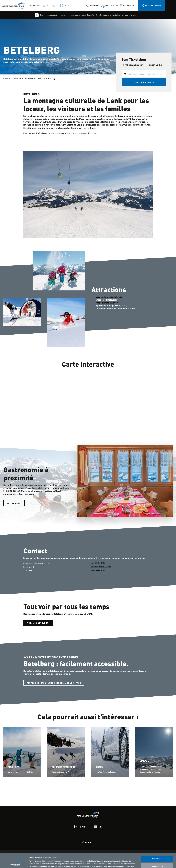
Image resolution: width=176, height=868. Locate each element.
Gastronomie (14, 503)
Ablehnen (157, 859)
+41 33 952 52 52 (98, 563)
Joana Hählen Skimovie (108, 303)
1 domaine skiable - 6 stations (34, 79)
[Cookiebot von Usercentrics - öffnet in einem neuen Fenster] (15, 864)
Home (5, 79)
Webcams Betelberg (38, 623)
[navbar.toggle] (170, 6)
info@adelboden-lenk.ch (101, 567)
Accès (99, 767)
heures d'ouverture (129, 15)
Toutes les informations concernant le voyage (54, 683)
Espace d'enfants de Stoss (109, 297)
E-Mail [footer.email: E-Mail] (80, 827)
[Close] (139, 15)
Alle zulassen (157, 844)
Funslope (14, 767)
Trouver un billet (144, 82)
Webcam (145, 761)
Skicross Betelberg (64, 767)
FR (98, 827)
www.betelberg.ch (99, 571)
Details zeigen (35, 864)
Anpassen (157, 852)
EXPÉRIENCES (16, 79)
